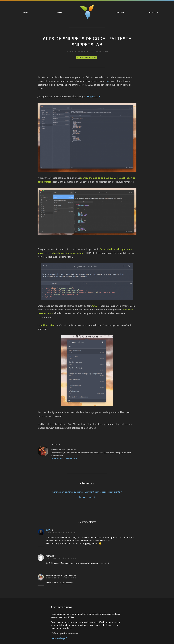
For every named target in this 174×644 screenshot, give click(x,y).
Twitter (120, 12)
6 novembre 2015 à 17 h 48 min (61, 558)
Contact (154, 12)
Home (26, 12)
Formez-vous (71, 459)
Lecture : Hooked (87, 497)
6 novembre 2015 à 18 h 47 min (61, 578)
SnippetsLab (93, 96)
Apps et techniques (87, 58)
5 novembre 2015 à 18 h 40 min (61, 533)
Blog (59, 12)
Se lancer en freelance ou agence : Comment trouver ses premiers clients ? (87, 492)
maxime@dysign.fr (59, 638)
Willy (48, 530)
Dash (108, 81)
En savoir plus (57, 459)
